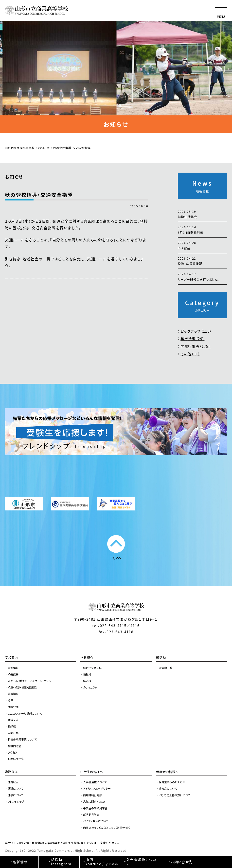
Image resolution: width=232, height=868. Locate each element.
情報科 (87, 674)
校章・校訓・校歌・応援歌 (22, 687)
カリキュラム (90, 687)
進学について (15, 795)
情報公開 (13, 707)
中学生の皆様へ (92, 772)
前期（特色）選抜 (93, 795)
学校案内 (11, 658)
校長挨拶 (13, 674)
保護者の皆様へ (167, 772)
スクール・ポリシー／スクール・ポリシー (31, 681)
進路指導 (11, 772)
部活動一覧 (166, 668)
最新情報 (13, 668)
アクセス (13, 752)
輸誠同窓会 (14, 746)
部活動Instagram (61, 862)
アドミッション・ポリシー (97, 788)
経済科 (87, 681)
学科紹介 (87, 658)
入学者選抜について (95, 782)
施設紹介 (13, 694)
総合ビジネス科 (92, 668)
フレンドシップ (16, 801)
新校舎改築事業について (22, 739)
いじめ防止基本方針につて (175, 795)
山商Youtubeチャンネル (102, 862)
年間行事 (13, 733)
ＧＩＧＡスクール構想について (25, 713)
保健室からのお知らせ (172, 782)
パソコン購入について (96, 821)
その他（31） (190, 354)
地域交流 (13, 720)
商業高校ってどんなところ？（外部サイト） (107, 828)
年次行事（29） (192, 339)
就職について (15, 788)
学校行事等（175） (196, 346)
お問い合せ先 (16, 759)
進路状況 (13, 782)
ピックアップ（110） (196, 331)
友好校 (12, 726)
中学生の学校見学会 (95, 808)
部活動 (161, 658)
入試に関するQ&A (94, 801)
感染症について (168, 788)
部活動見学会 (91, 814)
